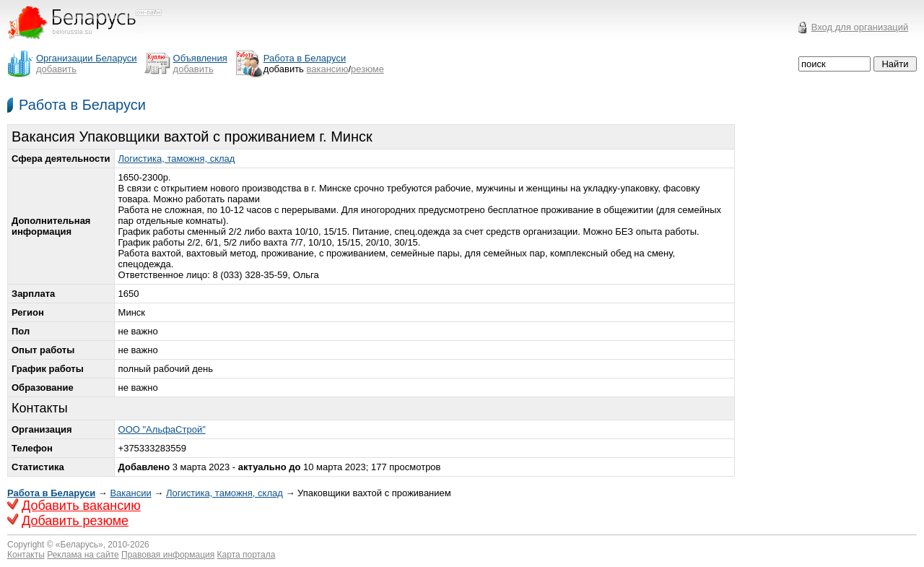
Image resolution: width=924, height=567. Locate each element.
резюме (367, 69)
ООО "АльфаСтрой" (162, 429)
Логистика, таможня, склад (177, 159)
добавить (56, 69)
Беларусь (79, 545)
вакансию (328, 69)
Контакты (26, 555)
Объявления (200, 58)
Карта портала (247, 555)
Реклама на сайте (83, 555)
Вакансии (130, 493)
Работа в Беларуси (82, 105)
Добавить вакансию (81, 506)
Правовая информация (168, 555)
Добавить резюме (75, 521)
